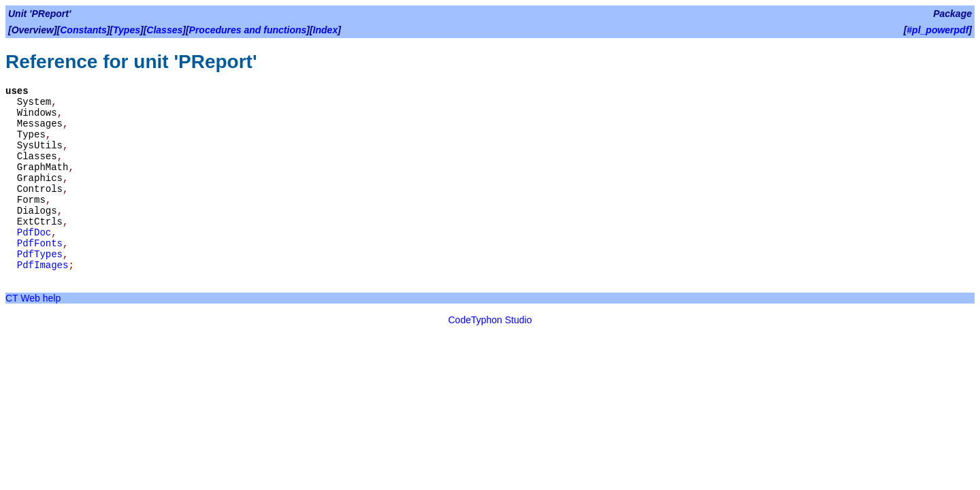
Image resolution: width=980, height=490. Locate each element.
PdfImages (43, 265)
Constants (83, 30)
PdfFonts (40, 244)
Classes (164, 30)
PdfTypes (40, 255)
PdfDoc (34, 233)
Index (326, 30)
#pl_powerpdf (937, 30)
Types (127, 30)
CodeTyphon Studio (490, 320)
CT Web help (33, 298)
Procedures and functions (248, 30)
